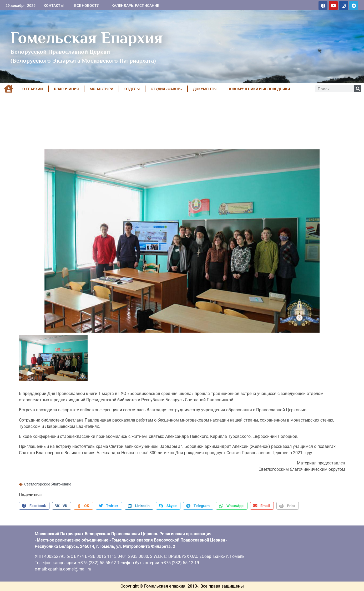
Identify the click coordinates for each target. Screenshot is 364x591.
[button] (34, 506)
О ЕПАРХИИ (33, 89)
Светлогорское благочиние (48, 484)
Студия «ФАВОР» (166, 89)
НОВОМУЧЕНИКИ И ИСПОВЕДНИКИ (259, 89)
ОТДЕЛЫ (132, 89)
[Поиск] (358, 89)
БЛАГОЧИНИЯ (66, 89)
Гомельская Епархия (87, 38)
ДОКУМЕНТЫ (205, 89)
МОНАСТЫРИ (102, 89)
